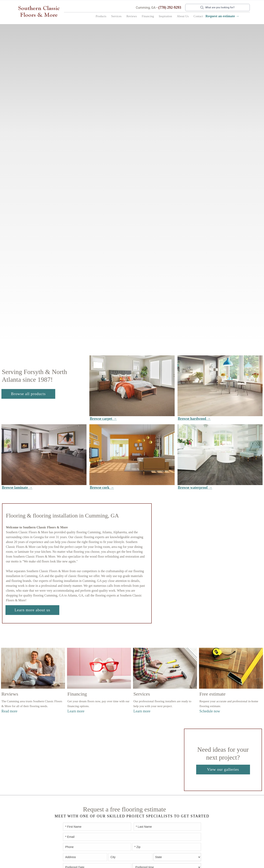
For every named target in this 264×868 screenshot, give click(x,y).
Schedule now (210, 711)
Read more (9, 711)
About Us (183, 16)
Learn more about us (32, 610)
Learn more (76, 711)
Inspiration (165, 16)
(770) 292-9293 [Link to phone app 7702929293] (170, 7)
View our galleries (223, 769)
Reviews (132, 16)
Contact (198, 16)
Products (101, 16)
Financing (148, 16)
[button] (101, 17)
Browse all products (28, 394)
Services (116, 16)
